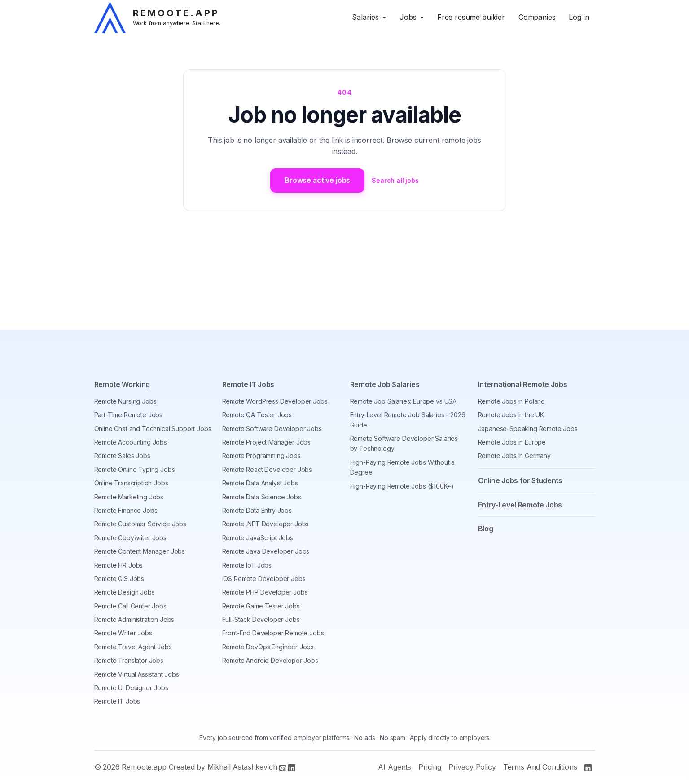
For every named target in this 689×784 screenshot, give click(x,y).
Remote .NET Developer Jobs (266, 524)
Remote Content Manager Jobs (140, 551)
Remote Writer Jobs (123, 633)
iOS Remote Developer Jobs (264, 579)
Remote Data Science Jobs (262, 497)
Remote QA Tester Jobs (257, 415)
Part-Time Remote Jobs (129, 415)
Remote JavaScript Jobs (258, 538)
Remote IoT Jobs (247, 565)
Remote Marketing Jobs (129, 497)
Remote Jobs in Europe (512, 442)
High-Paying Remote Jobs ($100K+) (402, 486)
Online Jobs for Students (520, 480)
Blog (486, 529)
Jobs (408, 17)
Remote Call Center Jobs (130, 606)
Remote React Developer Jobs (267, 469)
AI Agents (395, 767)
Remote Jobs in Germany (514, 456)
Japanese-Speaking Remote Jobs (528, 429)
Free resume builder (471, 17)
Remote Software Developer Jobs (272, 429)
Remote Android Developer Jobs (270, 660)
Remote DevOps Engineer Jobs (268, 647)
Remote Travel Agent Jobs (133, 647)
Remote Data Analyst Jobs (260, 483)
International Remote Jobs (523, 384)
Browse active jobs (318, 180)
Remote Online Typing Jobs (135, 469)
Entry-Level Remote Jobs (520, 505)
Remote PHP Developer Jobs (265, 592)
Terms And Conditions (540, 767)
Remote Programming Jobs (261, 456)
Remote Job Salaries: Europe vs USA (404, 401)
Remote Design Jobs (125, 592)
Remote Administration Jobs (134, 619)
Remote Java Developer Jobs (266, 551)
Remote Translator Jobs (129, 660)
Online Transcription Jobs (131, 483)
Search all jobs (396, 180)
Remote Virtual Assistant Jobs (137, 674)
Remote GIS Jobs (119, 579)
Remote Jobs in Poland (512, 401)
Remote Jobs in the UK (511, 415)
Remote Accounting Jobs (131, 442)
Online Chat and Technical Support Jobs (153, 429)
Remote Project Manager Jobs (267, 442)
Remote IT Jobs (117, 701)
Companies (537, 17)
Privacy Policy (472, 767)
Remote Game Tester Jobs (261, 606)
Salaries (365, 17)
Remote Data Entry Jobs (257, 510)
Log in (579, 17)
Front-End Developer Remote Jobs (273, 633)
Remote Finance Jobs (126, 510)
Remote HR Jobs (119, 565)
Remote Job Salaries (385, 384)
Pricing (430, 767)
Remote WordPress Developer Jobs (275, 401)
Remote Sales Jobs (122, 456)
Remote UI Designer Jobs (131, 688)
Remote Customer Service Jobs (140, 524)
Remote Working (122, 384)
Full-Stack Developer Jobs (261, 619)
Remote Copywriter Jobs (130, 538)
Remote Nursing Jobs (125, 401)
